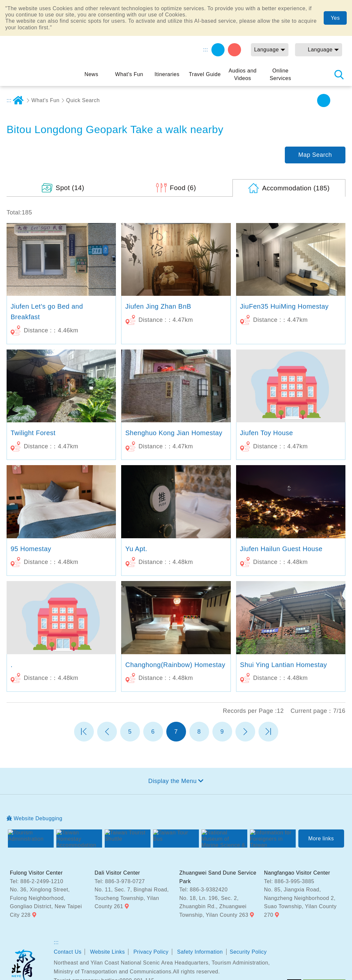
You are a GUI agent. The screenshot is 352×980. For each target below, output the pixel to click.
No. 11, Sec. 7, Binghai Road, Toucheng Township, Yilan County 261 (132, 862)
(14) (70, 152)
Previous (107, 696)
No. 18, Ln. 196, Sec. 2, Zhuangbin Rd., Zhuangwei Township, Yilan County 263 (214, 871)
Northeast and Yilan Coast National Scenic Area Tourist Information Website (40, 57)
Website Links (107, 916)
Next (245, 696)
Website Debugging (38, 783)
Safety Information (200, 916)
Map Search (315, 119)
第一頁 (84, 696)
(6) (183, 152)
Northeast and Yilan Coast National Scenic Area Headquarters (23, 931)
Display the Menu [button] (172, 745)
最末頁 (268, 696)
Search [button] (339, 74)
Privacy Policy (151, 916)
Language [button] (267, 50)
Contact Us (68, 916)
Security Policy (248, 916)
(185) (296, 152)
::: (206, 50)
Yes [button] (335, 18)
